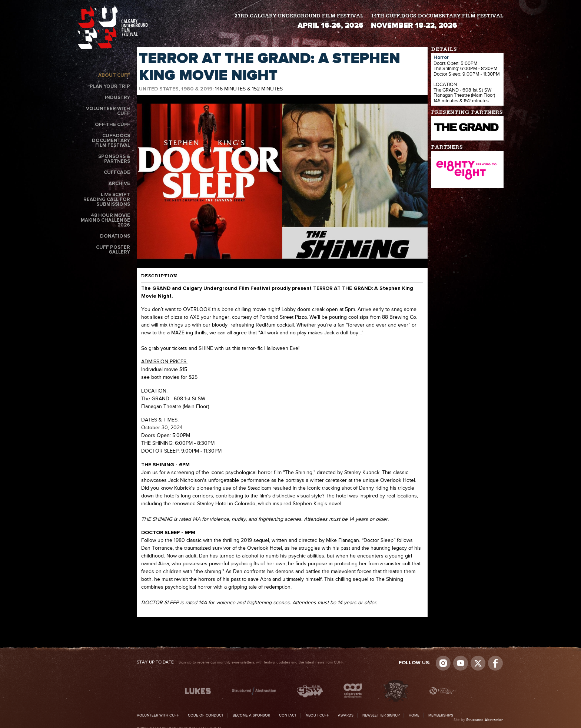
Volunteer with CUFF (108, 111)
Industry (117, 98)
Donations (115, 236)
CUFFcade (117, 173)
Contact (288, 715)
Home (414, 715)
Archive (119, 184)
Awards (346, 715)
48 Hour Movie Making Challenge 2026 (105, 220)
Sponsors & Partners (114, 159)
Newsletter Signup (381, 715)
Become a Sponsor (251, 715)
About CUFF (114, 75)
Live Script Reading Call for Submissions (107, 200)
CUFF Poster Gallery (113, 250)
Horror (441, 58)
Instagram (443, 663)
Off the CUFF (112, 125)
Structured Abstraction (485, 720)
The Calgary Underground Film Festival (113, 27)
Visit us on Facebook (495, 663)
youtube (461, 663)
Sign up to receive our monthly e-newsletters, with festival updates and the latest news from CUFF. (240, 662)
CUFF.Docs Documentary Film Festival (111, 141)
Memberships (441, 715)
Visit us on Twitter (478, 663)
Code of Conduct (206, 715)
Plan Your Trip (110, 87)
